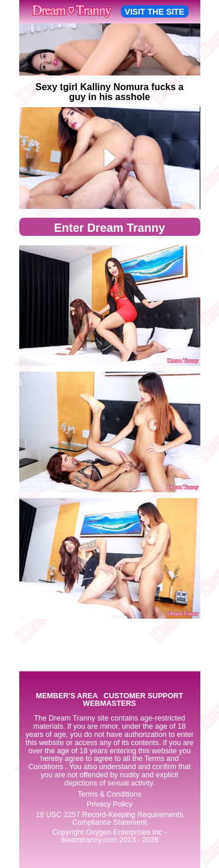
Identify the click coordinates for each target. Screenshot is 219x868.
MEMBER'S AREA (67, 696)
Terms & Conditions (109, 794)
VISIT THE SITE (155, 12)
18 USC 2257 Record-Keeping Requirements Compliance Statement (109, 819)
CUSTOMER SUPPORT (143, 696)
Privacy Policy (109, 804)
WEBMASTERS (109, 704)
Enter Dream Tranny (109, 228)
